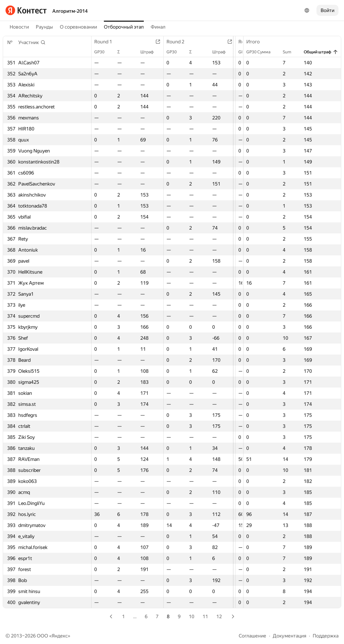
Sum (291, 52)
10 (192, 616)
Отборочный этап (124, 27)
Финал (158, 27)
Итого (256, 42)
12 (219, 616)
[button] (32, 42)
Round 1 (107, 42)
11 (205, 616)
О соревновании (78, 27)
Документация (289, 636)
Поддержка (326, 636)
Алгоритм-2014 (70, 11)
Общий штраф (321, 52)
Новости (19, 27)
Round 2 (182, 42)
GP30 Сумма (262, 52)
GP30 (103, 52)
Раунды (44, 27)
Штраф (153, 52)
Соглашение (252, 636)
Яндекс (60, 636)
